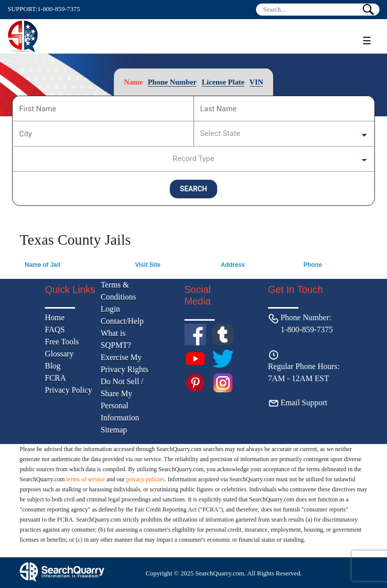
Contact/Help (122, 321)
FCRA (55, 378)
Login (110, 309)
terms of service (86, 479)
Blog (53, 366)
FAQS (55, 329)
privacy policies (145, 479)
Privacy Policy (69, 390)
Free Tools (62, 342)
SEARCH (193, 189)
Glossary (59, 354)
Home (55, 317)
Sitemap (114, 430)
